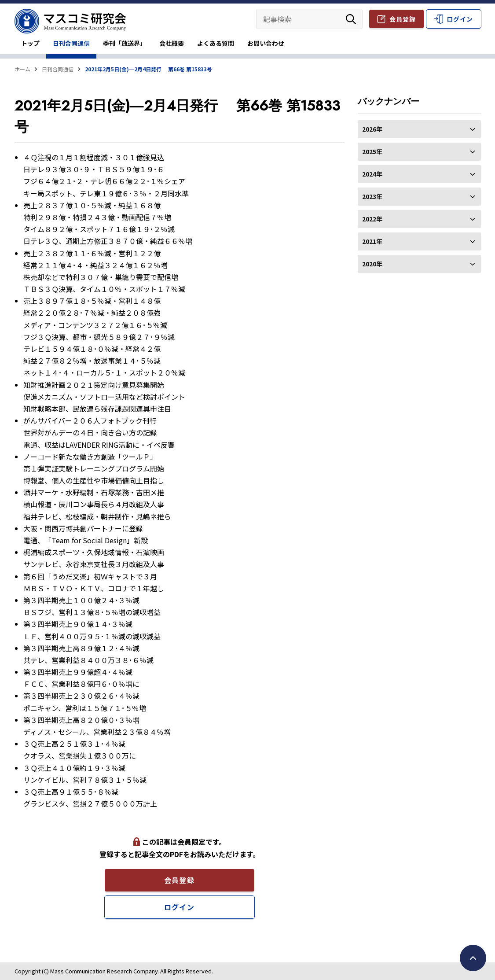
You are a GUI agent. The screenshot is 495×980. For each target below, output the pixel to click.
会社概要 (172, 43)
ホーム (22, 69)
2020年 (419, 264)
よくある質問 (216, 43)
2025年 (419, 151)
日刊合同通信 (71, 43)
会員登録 (403, 19)
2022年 (419, 219)
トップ (30, 43)
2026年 (419, 129)
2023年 (419, 196)
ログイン (460, 19)
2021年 (419, 241)
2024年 (419, 174)
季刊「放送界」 (125, 43)
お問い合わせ (266, 43)
